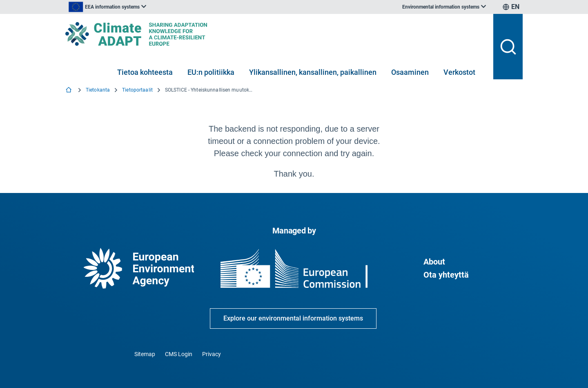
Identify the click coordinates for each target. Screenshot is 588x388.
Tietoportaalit (137, 90)
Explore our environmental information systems (293, 318)
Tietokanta (98, 90)
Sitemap (145, 354)
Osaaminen (410, 72)
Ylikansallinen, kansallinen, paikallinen (313, 72)
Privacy (212, 354)
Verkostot (459, 72)
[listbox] (148, 7)
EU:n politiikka (211, 72)
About (434, 262)
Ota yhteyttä (446, 275)
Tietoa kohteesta (145, 72)
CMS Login (179, 354)
